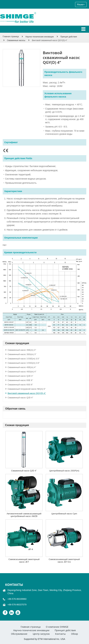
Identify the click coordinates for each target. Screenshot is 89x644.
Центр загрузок (41, 634)
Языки (81, 4)
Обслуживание (19, 634)
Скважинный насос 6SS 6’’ (20, 385)
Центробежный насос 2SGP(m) (64, 471)
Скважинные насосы (16, 40)
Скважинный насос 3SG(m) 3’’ (22, 354)
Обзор (75, 634)
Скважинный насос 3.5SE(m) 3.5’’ (24, 359)
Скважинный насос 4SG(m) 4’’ (22, 372)
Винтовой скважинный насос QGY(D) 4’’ (27, 393)
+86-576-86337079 (17, 605)
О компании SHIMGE (57, 627)
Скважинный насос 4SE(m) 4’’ (22, 367)
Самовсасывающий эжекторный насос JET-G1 (64, 561)
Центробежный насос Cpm (64, 514)
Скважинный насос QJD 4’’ (20, 376)
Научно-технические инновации (40, 37)
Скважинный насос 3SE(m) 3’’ (22, 350)
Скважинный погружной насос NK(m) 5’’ (27, 389)
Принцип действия (69, 37)
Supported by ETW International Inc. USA (44, 639)
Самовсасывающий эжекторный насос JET (24, 561)
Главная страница (11, 37)
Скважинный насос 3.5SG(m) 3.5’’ (24, 363)
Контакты (14, 585)
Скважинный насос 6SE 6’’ (20, 380)
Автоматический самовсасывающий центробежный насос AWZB (24, 515)
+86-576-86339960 (17, 599)
